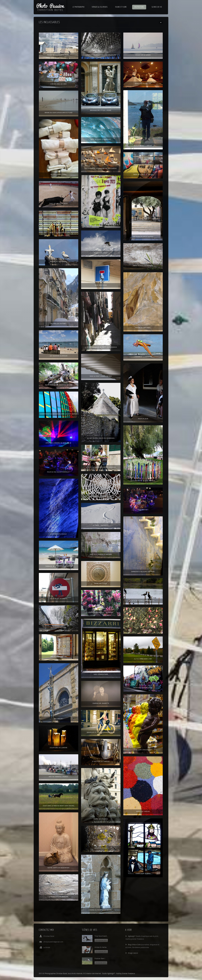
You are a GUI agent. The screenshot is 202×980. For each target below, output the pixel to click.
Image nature (133, 953)
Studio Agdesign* (109, 974)
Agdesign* (132, 937)
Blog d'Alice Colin (134, 945)
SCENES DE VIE (157, 7)
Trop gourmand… (101, 937)
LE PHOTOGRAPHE (79, 7)
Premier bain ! (100, 959)
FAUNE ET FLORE (121, 7)
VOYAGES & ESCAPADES (100, 7)
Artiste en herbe (101, 948)
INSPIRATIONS (139, 7)
